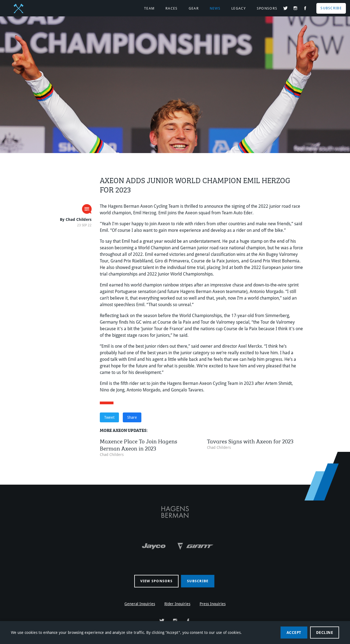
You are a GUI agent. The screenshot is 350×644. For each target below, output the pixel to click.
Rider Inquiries (177, 604)
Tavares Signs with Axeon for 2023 (250, 440)
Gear (194, 8)
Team (149, 8)
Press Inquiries (213, 604)
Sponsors (267, 8)
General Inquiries (140, 604)
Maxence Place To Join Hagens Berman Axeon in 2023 (138, 444)
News (215, 8)
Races (172, 8)
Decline (325, 633)
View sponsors (156, 581)
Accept (294, 633)
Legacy (239, 8)
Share (132, 417)
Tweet (109, 417)
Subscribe (331, 8)
